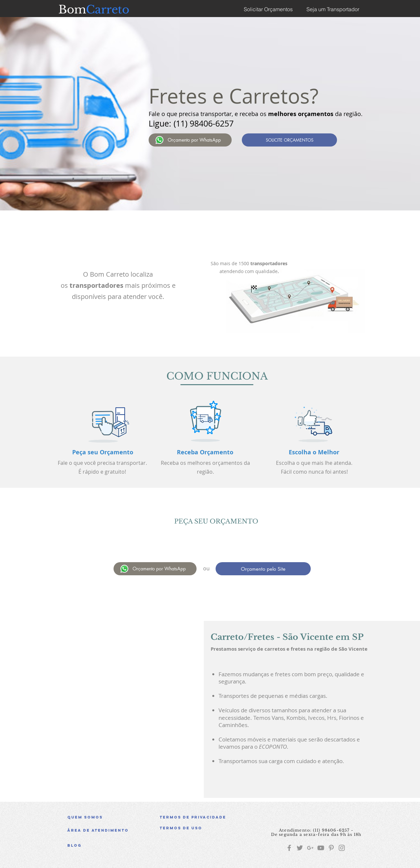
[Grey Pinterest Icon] (331, 848)
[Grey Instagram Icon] (342, 848)
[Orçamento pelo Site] (263, 569)
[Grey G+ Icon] (310, 848)
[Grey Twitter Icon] (300, 848)
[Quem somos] (114, 817)
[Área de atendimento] (114, 830)
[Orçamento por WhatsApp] (190, 140)
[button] (206, 828)
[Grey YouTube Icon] (321, 848)
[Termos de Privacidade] (206, 817)
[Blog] (114, 845)
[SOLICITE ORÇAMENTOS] (289, 140)
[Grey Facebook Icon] (289, 848)
